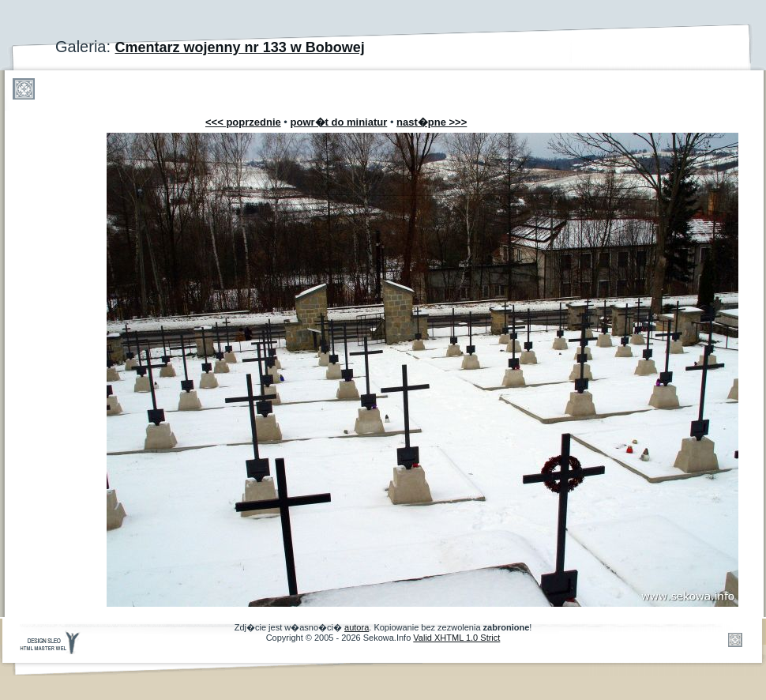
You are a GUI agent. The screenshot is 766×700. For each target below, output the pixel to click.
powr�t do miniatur (339, 122)
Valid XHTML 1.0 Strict (456, 638)
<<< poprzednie (243, 122)
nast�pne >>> (432, 122)
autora (357, 627)
